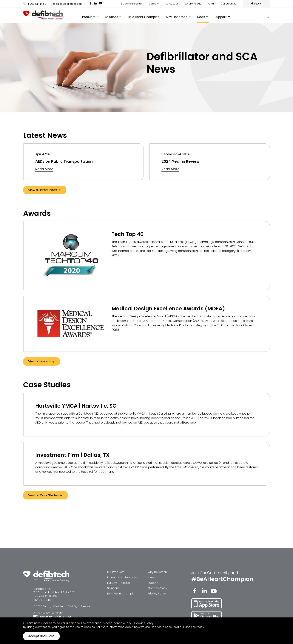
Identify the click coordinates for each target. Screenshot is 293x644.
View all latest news (45, 190)
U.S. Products (116, 572)
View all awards (42, 361)
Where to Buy (193, 4)
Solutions (113, 17)
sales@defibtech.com (68, 4)
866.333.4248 (42, 600)
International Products (122, 577)
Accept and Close (41, 636)
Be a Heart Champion (144, 17)
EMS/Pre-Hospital (132, 4)
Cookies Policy (157, 588)
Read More (44, 169)
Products (91, 17)
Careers (154, 4)
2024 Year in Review (181, 161)
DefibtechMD (229, 4)
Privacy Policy (157, 594)
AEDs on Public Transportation (64, 161)
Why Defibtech (178, 17)
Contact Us (172, 4)
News (203, 17)
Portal (211, 4)
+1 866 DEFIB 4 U (35, 4)
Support (223, 17)
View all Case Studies (46, 495)
